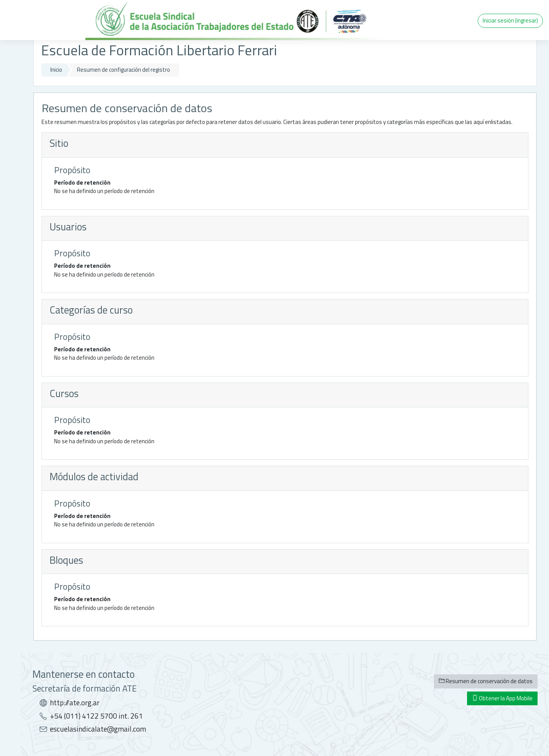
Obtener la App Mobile (502, 698)
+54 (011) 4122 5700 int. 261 (96, 716)
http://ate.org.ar (75, 703)
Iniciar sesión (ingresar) (510, 20)
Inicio (56, 70)
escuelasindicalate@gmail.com (98, 729)
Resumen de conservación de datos (486, 681)
